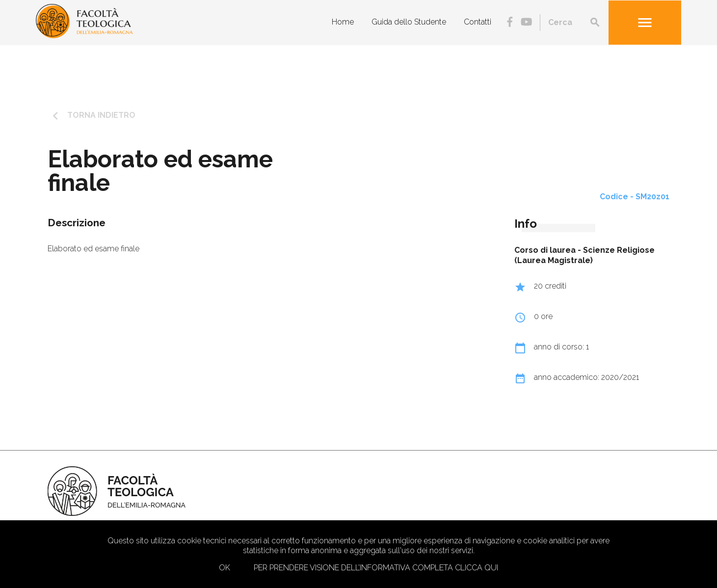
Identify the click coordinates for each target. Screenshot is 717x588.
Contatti (478, 22)
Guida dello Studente (409, 22)
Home (343, 22)
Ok (225, 568)
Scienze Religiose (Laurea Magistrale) (584, 255)
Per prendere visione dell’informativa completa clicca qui (376, 568)
